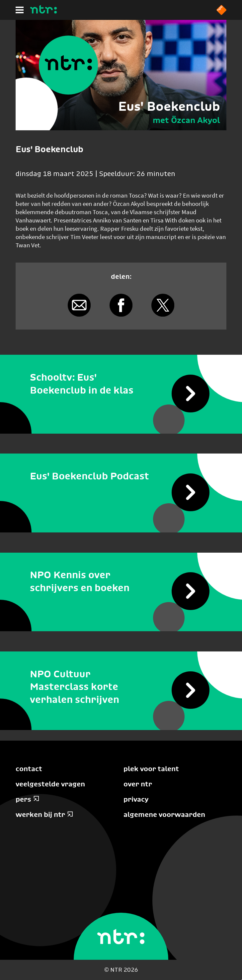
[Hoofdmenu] (20, 10)
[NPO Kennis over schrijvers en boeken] (121, 582)
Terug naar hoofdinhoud (242, 980)
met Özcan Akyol (186, 120)
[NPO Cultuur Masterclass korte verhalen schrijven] (121, 687)
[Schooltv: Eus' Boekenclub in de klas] (121, 384)
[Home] (43, 12)
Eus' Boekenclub (169, 106)
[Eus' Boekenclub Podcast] (121, 476)
